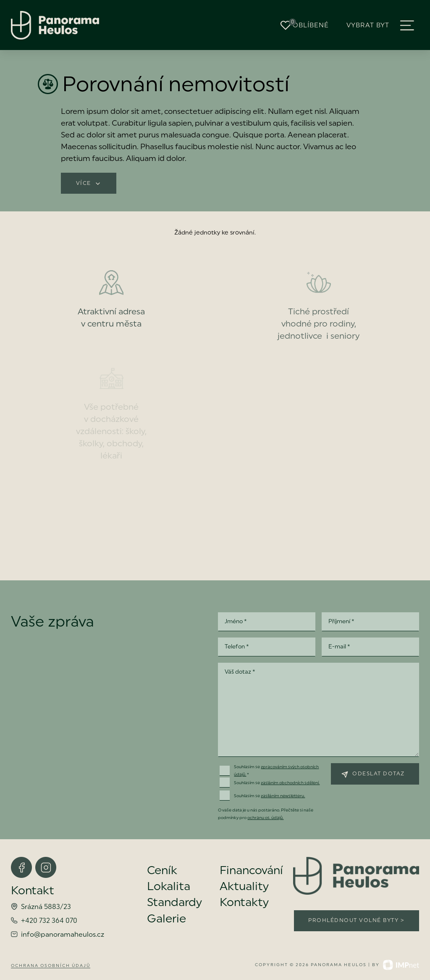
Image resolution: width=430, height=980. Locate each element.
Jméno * (236, 621)
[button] (407, 25)
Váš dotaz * (240, 672)
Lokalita (169, 886)
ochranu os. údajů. (265, 818)
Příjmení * (341, 621)
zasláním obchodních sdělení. (290, 783)
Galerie (166, 919)
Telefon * (237, 646)
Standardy (174, 902)
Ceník (162, 870)
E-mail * (339, 646)
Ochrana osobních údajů (51, 966)
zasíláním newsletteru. (283, 796)
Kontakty (244, 902)
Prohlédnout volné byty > (356, 920)
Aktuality (244, 886)
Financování (251, 870)
